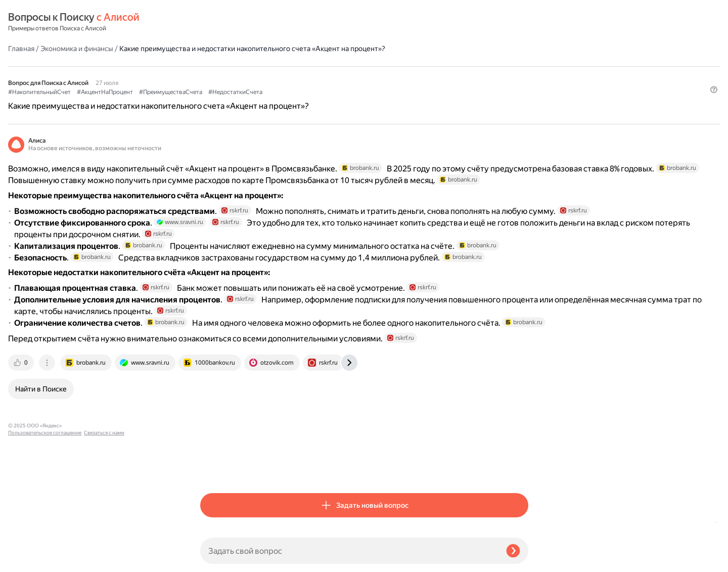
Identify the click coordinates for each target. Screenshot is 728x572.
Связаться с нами (28, 560)
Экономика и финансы (269, 22)
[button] (522, 93)
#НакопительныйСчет (232, 76)
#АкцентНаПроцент (297, 76)
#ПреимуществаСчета (363, 76)
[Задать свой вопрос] (349, 551)
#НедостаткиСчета (427, 76)
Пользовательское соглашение (45, 553)
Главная (213, 22)
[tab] (214, 468)
